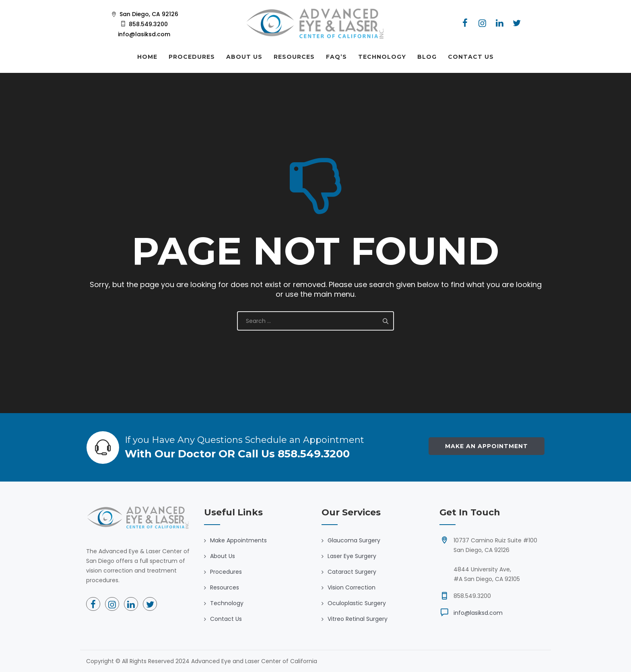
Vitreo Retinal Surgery (358, 619)
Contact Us (226, 619)
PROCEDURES (192, 57)
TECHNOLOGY (382, 57)
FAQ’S (336, 57)
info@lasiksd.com (478, 613)
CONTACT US (471, 57)
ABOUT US (244, 57)
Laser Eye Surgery (352, 556)
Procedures (226, 572)
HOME (147, 57)
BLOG (427, 57)
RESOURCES (294, 57)
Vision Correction (352, 587)
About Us (223, 556)
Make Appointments (238, 540)
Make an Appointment (487, 446)
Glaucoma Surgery (354, 540)
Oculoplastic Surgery (357, 603)
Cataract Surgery (352, 572)
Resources (225, 587)
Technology (227, 603)
